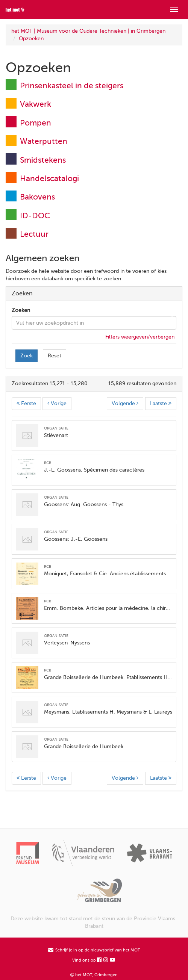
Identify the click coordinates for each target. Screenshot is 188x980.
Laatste (161, 403)
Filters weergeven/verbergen (140, 337)
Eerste (26, 403)
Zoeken (21, 310)
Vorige (57, 403)
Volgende (125, 403)
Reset (55, 356)
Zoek (27, 356)
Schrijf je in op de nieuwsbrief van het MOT (94, 950)
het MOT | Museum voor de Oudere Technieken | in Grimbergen (88, 31)
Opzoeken (31, 39)
